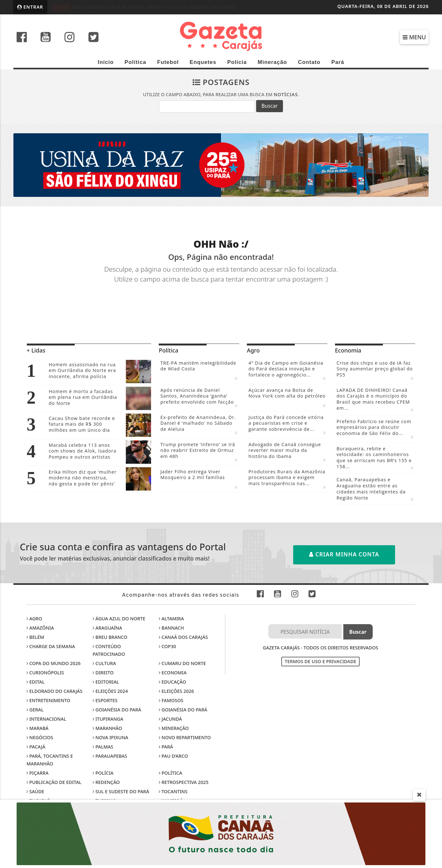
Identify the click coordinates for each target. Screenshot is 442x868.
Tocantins (173, 791)
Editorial (106, 682)
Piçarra (38, 773)
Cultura (104, 663)
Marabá (38, 728)
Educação (172, 682)
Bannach (171, 628)
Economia (173, 673)
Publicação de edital (54, 782)
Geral (35, 710)
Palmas (103, 747)
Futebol (168, 62)
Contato (309, 62)
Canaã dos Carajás (183, 637)
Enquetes (203, 62)
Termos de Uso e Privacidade (321, 661)
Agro (34, 619)
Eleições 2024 (110, 691)
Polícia (237, 62)
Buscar (269, 106)
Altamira (171, 619)
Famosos (171, 700)
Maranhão (107, 728)
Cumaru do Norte (182, 663)
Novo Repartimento (185, 737)
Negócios (40, 737)
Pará (338, 62)
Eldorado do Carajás (54, 691)
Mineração (272, 62)
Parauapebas (110, 756)
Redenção (106, 782)
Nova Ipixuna (110, 737)
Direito (103, 673)
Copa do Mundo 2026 (53, 663)
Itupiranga (108, 719)
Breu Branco (110, 637)
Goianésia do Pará (117, 710)
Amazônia (40, 628)
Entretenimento (48, 700)
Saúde (35, 791)
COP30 (167, 646)
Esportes (105, 700)
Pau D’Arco (173, 756)
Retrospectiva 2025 (184, 782)
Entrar (30, 7)
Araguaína (107, 628)
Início (106, 62)
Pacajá (36, 747)
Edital (36, 682)
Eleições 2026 (176, 691)
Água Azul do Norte (119, 619)
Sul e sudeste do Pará (121, 791)
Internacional (46, 719)
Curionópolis (45, 673)
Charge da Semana (51, 646)
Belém (35, 637)
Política (135, 62)
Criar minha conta (344, 554)
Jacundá (170, 719)
